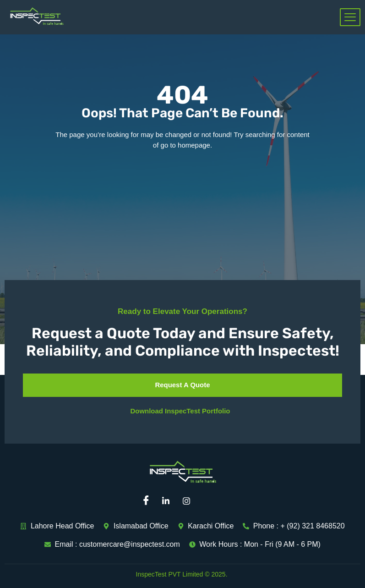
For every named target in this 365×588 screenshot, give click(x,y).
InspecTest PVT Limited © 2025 (181, 574)
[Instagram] (190, 501)
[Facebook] (148, 501)
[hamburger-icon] (350, 17)
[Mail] (210, 501)
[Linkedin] (169, 501)
